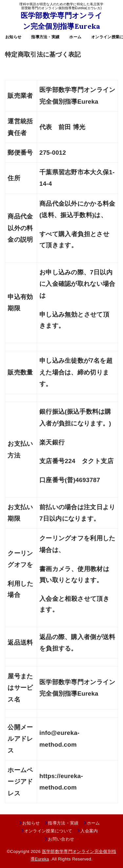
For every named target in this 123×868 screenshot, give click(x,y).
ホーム (75, 37)
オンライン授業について (48, 831)
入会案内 (89, 831)
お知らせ (13, 37)
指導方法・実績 (45, 37)
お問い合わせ (61, 839)
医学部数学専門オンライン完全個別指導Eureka (61, 21)
